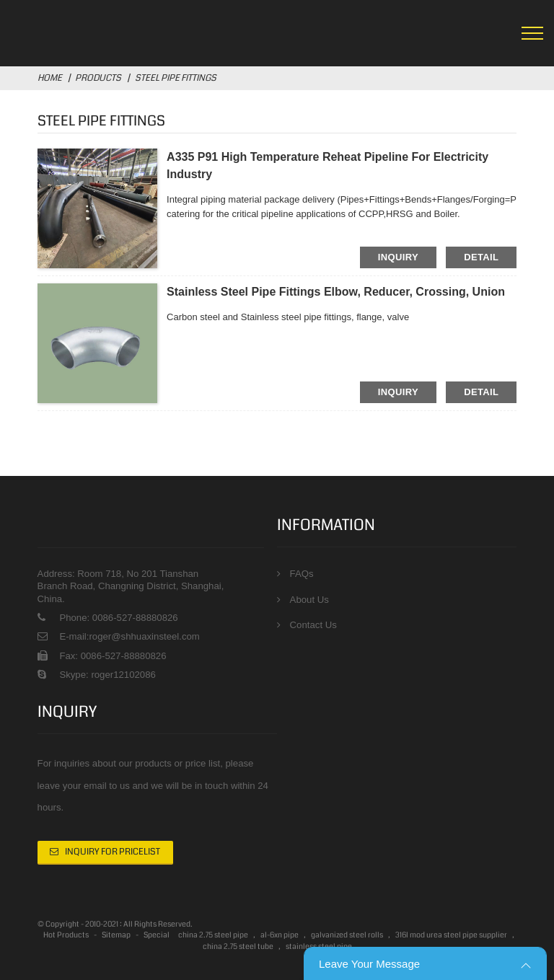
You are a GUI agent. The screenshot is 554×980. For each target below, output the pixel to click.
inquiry (398, 257)
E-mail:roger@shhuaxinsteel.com (129, 636)
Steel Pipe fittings (176, 78)
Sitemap (116, 936)
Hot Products (66, 936)
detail (481, 257)
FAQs (302, 574)
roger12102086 (122, 675)
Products (98, 78)
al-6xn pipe (280, 936)
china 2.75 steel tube (238, 947)
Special (157, 936)
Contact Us (313, 625)
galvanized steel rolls (347, 936)
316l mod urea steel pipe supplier (451, 936)
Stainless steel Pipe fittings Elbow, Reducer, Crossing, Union (336, 292)
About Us (309, 600)
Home (50, 78)
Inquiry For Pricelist (113, 852)
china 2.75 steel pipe (213, 936)
